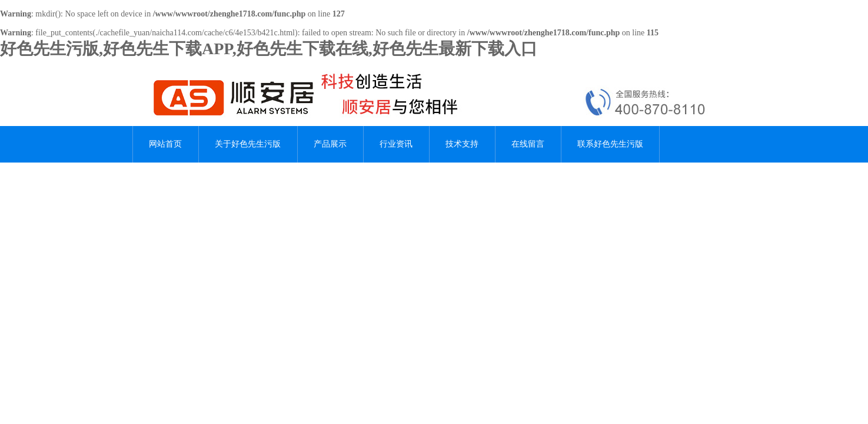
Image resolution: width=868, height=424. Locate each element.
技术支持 (462, 144)
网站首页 (165, 144)
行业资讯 (396, 144)
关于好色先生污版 (248, 144)
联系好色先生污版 (610, 144)
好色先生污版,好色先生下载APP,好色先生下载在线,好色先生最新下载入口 (269, 49)
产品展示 (330, 144)
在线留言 (528, 144)
